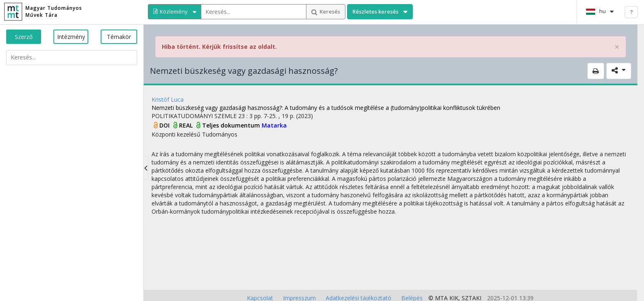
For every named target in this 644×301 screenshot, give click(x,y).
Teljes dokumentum (232, 125)
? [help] (631, 12)
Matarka (274, 125)
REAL (187, 125)
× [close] (617, 47)
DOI (165, 125)
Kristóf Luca (168, 99)
